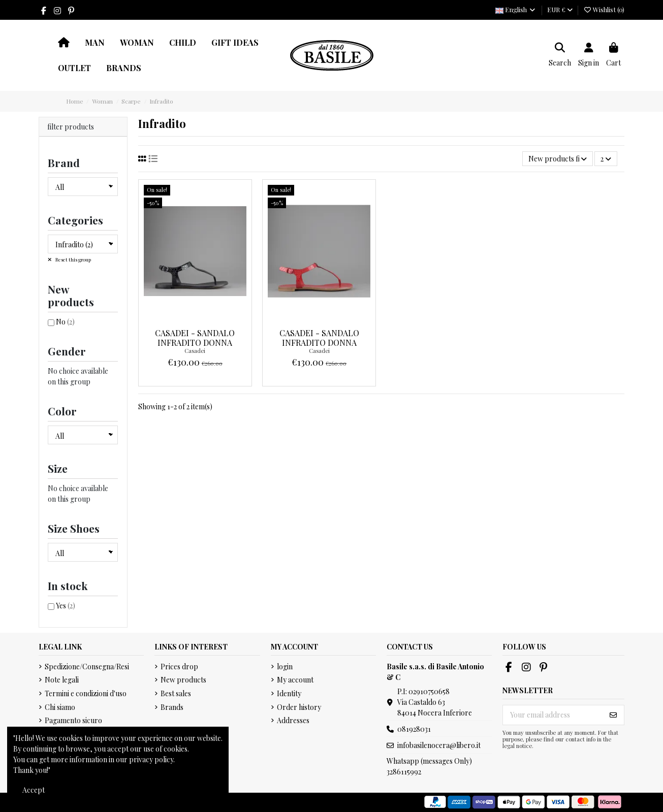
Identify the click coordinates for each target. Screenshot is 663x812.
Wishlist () (604, 9)
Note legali (62, 680)
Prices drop (179, 667)
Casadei (195, 351)
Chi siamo (60, 707)
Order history (299, 707)
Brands (172, 707)
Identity (289, 693)
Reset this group (73, 259)
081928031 (414, 729)
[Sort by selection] (558, 159)
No (65, 322)
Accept (34, 790)
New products (183, 680)
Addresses (293, 720)
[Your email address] (553, 715)
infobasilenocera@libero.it (439, 745)
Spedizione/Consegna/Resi (87, 667)
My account (295, 680)
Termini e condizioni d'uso (86, 693)
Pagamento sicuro (73, 720)
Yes (66, 606)
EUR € (560, 9)
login (285, 667)
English (516, 9)
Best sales (176, 693)
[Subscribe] (613, 715)
